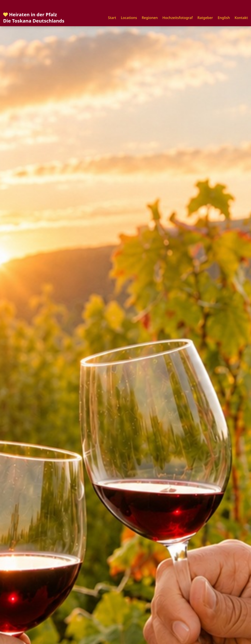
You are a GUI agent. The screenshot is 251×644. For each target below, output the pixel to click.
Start (112, 18)
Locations (129, 18)
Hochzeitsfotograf (177, 18)
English (224, 18)
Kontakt (241, 18)
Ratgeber (205, 18)
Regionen (150, 18)
